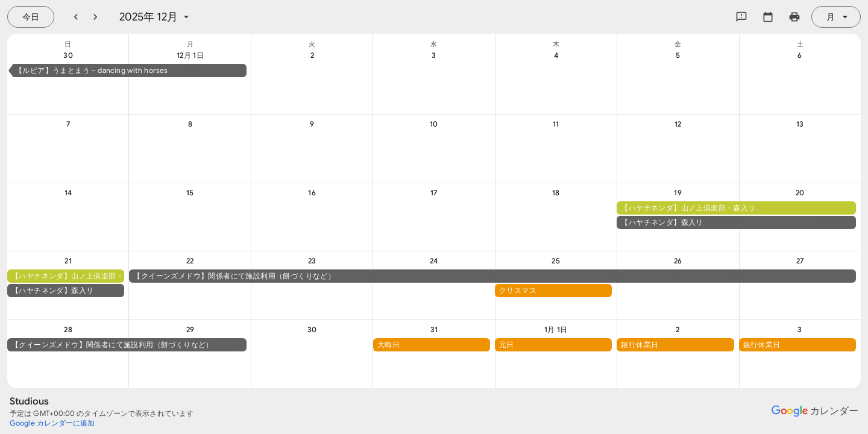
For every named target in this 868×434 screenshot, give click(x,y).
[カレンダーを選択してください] (768, 17)
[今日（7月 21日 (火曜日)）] (31, 17)
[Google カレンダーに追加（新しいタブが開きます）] (52, 423)
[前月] (76, 17)
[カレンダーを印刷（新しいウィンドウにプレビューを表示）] (794, 17)
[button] (130, 71)
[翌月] (95, 17)
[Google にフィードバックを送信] (741, 17)
